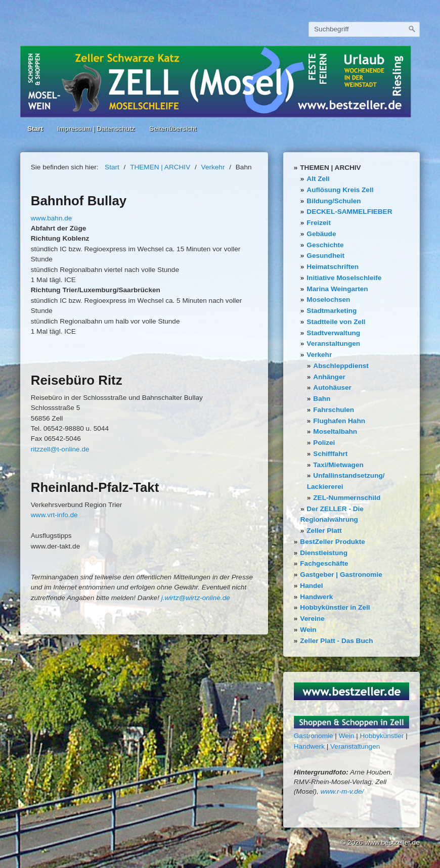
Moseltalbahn (335, 431)
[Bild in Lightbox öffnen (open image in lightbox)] (352, 691)
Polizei (324, 443)
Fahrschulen (334, 410)
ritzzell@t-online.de (60, 449)
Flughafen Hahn (339, 421)
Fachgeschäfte (324, 563)
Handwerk (316, 597)
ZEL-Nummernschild (347, 498)
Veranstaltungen (333, 344)
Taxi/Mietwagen (338, 465)
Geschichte (325, 245)
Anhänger (329, 377)
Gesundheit (325, 256)
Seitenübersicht (173, 129)
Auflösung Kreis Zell (340, 190)
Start (35, 129)
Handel (311, 586)
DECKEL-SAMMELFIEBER (349, 212)
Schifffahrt (330, 454)
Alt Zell (318, 179)
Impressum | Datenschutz (96, 129)
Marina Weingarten (337, 289)
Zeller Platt (324, 531)
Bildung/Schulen (334, 201)
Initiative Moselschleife (344, 278)
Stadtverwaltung (333, 333)
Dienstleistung (324, 553)
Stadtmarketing (332, 311)
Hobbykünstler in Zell (335, 607)
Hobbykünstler (382, 736)
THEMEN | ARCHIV (330, 168)
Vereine (312, 619)
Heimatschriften (333, 267)
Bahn (322, 399)
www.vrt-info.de (54, 515)
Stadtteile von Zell (336, 322)
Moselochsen (328, 300)
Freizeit (319, 223)
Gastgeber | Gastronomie (341, 575)
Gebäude (321, 234)
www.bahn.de (52, 218)
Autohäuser (332, 387)
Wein (308, 630)
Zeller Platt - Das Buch (336, 641)
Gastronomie (314, 736)
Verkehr (319, 355)
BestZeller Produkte (332, 542)
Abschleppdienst (341, 366)
